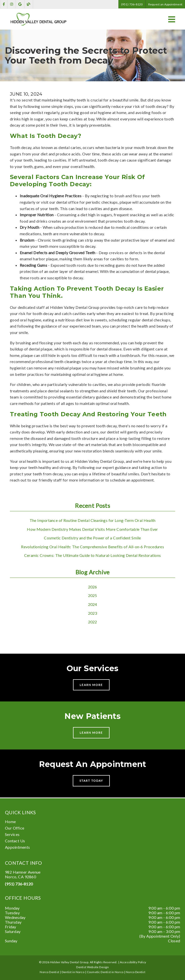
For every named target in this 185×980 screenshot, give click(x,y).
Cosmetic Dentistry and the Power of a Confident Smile (92, 538)
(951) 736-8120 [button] (132, 4)
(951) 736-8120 (19, 884)
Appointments (17, 847)
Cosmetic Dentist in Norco (105, 972)
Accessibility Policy (133, 962)
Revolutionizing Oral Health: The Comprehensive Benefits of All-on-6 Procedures (92, 547)
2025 (93, 595)
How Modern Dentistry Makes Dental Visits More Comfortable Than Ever (92, 529)
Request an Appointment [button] (165, 4)
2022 (93, 622)
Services (12, 834)
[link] (4, 4)
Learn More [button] (91, 685)
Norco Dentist (136, 972)
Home (10, 822)
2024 (93, 604)
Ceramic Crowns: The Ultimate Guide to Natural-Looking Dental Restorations (92, 555)
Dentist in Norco (73, 972)
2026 (93, 587)
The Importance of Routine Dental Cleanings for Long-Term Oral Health (93, 520)
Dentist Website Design (92, 967)
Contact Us (15, 841)
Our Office (15, 828)
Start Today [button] (91, 781)
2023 (93, 613)
